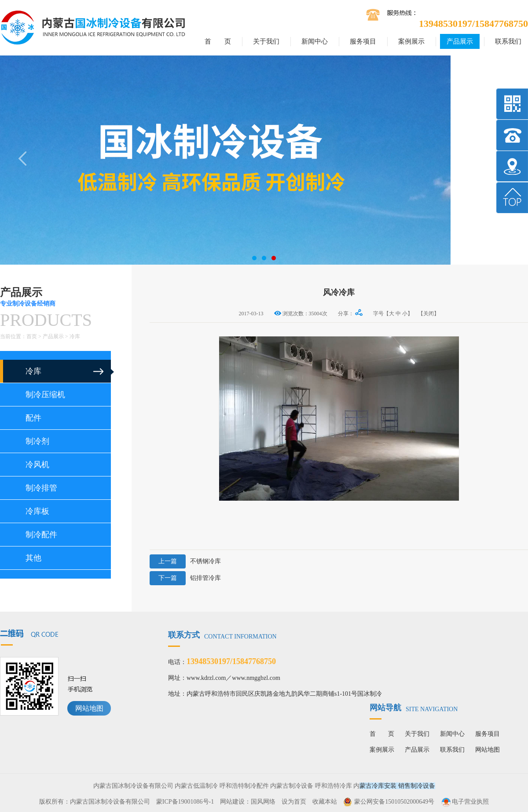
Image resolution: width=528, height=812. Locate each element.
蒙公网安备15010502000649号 (394, 802)
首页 (32, 336)
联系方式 (222, 635)
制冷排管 (41, 488)
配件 (33, 418)
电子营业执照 (465, 802)
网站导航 (414, 708)
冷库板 (37, 511)
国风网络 (263, 802)
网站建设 (232, 802)
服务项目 (363, 41)
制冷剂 (37, 441)
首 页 (218, 41)
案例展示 (411, 41)
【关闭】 (429, 314)
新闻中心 (315, 41)
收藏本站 (325, 802)
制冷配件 (41, 535)
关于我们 (266, 41)
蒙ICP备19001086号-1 (185, 802)
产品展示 (460, 41)
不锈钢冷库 (185, 561)
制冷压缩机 (45, 395)
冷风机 (37, 465)
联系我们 (508, 41)
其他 (33, 558)
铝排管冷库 (185, 578)
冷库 (75, 336)
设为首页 (294, 802)
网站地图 (89, 708)
